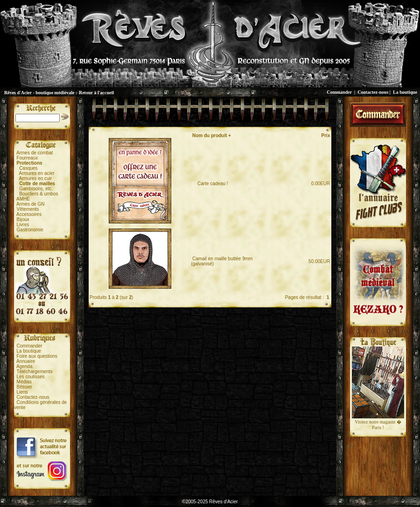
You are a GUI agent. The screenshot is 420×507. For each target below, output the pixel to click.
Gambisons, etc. (36, 189)
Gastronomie (30, 230)
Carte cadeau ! (210, 184)
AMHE (23, 199)
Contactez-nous (373, 92)
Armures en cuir (36, 178)
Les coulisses (31, 377)
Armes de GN (31, 204)
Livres (23, 225)
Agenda (24, 366)
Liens (22, 392)
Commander (339, 92)
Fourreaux (28, 158)
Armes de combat (35, 153)
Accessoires (29, 214)
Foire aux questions (37, 356)
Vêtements (28, 209)
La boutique (405, 92)
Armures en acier (37, 173)
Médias (24, 382)
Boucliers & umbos (38, 194)
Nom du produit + (212, 135)
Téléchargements (34, 372)
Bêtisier (24, 387)
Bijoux (23, 219)
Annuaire (26, 361)
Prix (325, 135)
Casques (28, 168)
